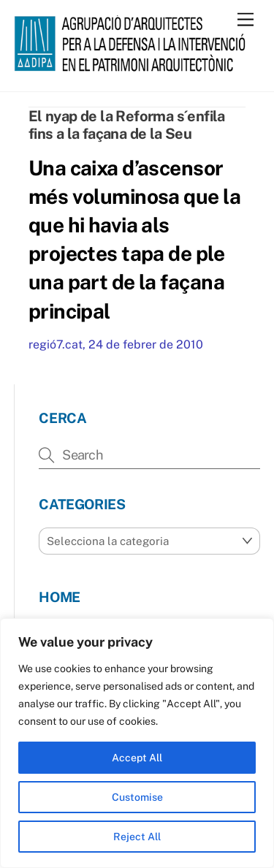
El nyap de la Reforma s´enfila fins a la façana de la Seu (127, 125)
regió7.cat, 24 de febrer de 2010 (116, 344)
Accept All (137, 758)
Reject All (137, 837)
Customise (137, 797)
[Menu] (246, 20)
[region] (137, 743)
